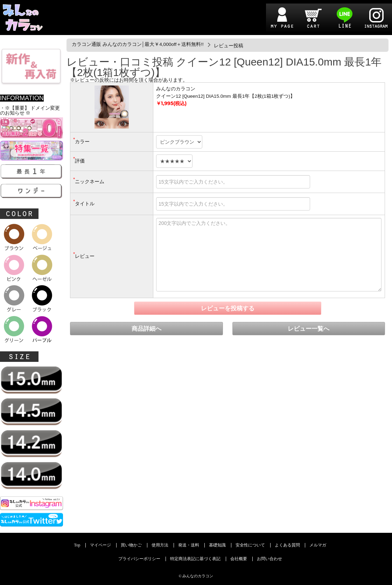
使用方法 (160, 545)
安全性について (250, 545)
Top (77, 545)
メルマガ (318, 545)
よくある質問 (287, 545)
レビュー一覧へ (309, 329)
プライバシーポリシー (139, 559)
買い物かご (131, 545)
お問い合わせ (269, 559)
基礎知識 (217, 545)
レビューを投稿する (228, 308)
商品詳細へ (146, 329)
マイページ (100, 545)
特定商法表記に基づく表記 (195, 559)
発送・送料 (189, 545)
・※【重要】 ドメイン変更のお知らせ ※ (30, 111)
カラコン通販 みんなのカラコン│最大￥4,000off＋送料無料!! (138, 44)
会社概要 (239, 559)
